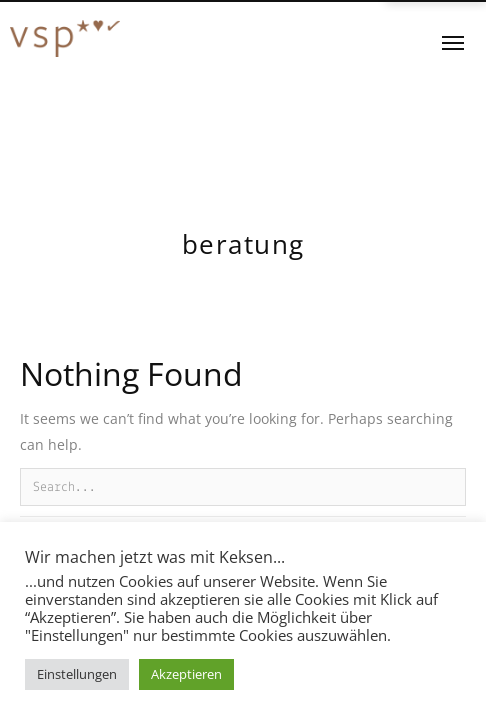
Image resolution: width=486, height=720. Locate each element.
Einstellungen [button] (77, 674)
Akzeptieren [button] (186, 674)
